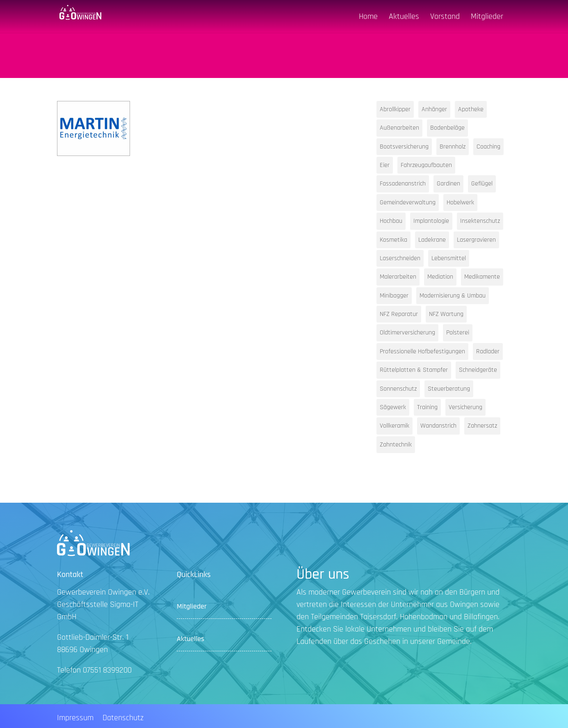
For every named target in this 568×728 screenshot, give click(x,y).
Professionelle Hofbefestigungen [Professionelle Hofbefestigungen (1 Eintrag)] (422, 351)
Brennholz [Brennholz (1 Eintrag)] (453, 147)
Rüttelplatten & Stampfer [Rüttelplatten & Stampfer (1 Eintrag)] (414, 370)
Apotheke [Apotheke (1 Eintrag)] (471, 109)
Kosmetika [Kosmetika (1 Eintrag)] (393, 240)
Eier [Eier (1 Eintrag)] (385, 165)
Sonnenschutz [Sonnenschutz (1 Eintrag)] (398, 389)
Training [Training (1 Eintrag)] (427, 407)
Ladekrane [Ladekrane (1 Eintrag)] (432, 240)
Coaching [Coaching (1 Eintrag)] (488, 147)
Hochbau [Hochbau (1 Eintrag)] (391, 221)
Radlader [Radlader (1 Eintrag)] (488, 351)
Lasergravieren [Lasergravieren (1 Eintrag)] (476, 240)
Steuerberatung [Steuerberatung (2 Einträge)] (449, 389)
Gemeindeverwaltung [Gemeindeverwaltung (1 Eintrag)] (408, 203)
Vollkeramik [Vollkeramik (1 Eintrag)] (395, 426)
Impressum (75, 719)
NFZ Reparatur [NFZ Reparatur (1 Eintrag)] (399, 314)
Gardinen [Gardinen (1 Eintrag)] (448, 184)
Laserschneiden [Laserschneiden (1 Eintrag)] (400, 258)
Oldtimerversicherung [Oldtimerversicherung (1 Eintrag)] (407, 333)
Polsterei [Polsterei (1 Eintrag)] (458, 333)
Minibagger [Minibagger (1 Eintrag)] (394, 296)
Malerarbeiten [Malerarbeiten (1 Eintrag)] (398, 277)
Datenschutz (123, 719)
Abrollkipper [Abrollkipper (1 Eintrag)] (395, 109)
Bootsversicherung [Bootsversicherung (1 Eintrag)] (404, 147)
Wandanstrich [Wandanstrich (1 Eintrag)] (438, 426)
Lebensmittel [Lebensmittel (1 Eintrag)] (449, 258)
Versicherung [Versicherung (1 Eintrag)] (465, 407)
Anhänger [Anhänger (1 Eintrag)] (434, 109)
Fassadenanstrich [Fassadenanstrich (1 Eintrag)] (403, 184)
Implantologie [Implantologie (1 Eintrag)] (431, 221)
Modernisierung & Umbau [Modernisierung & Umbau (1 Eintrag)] (453, 296)
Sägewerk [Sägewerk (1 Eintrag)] (393, 407)
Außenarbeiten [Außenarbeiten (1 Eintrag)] (399, 128)
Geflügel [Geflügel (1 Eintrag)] (482, 184)
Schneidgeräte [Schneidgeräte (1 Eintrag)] (478, 370)
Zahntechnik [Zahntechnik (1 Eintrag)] (396, 445)
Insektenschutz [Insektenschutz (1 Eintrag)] (480, 221)
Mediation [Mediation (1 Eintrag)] (440, 277)
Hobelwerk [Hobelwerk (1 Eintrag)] (460, 203)
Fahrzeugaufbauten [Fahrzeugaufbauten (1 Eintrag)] (426, 165)
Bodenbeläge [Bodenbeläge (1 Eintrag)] (447, 128)
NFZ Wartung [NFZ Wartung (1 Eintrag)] (446, 314)
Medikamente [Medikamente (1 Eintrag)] (482, 277)
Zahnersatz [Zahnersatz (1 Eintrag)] (482, 426)
